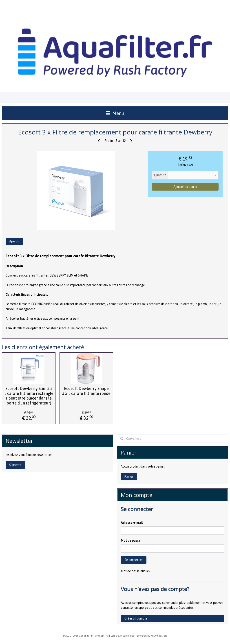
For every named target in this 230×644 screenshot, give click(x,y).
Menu (115, 113)
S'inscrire (15, 465)
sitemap (99, 636)
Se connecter (134, 560)
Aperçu (14, 242)
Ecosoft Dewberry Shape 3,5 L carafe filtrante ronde (86, 391)
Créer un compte (136, 618)
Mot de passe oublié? (136, 571)
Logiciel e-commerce (122, 636)
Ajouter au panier (185, 187)
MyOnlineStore (159, 636)
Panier (129, 477)
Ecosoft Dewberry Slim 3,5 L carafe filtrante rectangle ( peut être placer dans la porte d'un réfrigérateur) (29, 396)
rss (107, 636)
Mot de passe (131, 541)
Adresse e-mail (132, 523)
